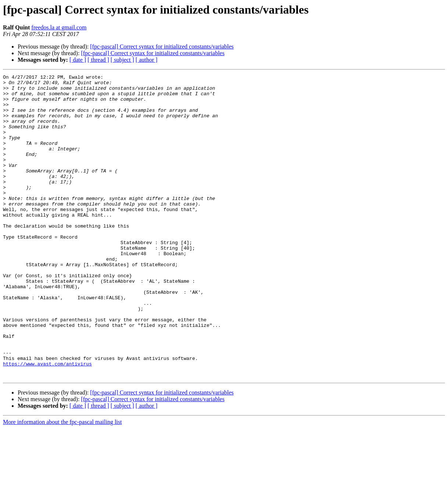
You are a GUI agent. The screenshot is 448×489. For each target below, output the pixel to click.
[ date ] (78, 60)
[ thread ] (98, 60)
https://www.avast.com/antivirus (47, 422)
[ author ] (147, 60)
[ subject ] (122, 60)
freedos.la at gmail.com (59, 27)
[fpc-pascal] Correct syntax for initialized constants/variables (162, 47)
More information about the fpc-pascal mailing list (62, 483)
